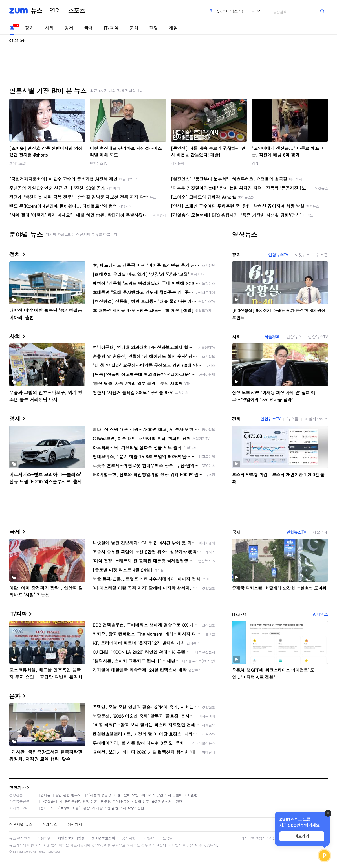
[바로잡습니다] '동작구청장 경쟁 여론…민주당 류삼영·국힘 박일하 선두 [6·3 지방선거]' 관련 (111, 801)
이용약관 (44, 838)
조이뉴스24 (18, 163)
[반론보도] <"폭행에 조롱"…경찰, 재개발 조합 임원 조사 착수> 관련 (92, 808)
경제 (69, 28)
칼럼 (154, 28)
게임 (173, 28)
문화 (134, 28)
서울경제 (272, 337)
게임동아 (178, 163)
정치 (30, 28)
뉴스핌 (322, 255)
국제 (89, 28)
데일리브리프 (316, 419)
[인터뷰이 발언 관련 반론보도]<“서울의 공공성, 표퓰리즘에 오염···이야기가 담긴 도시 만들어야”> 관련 (118, 795)
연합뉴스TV (99, 163)
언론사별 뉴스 (21, 824)
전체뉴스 (50, 824)
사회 (49, 28)
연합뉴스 (294, 337)
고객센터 (149, 838)
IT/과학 (111, 28)
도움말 (168, 838)
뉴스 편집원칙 (20, 838)
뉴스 (37, 11)
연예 (55, 11)
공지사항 (129, 838)
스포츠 (77, 11)
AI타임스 (321, 614)
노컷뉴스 (302, 255)
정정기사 (17, 787)
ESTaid (18, 852)
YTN (255, 163)
